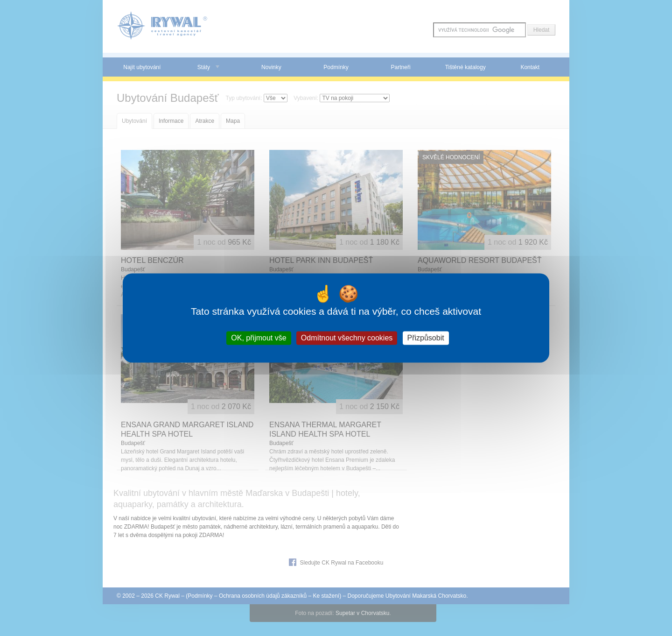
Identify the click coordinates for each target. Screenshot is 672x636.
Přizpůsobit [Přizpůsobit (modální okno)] (426, 338)
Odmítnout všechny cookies (347, 338)
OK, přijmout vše (259, 338)
